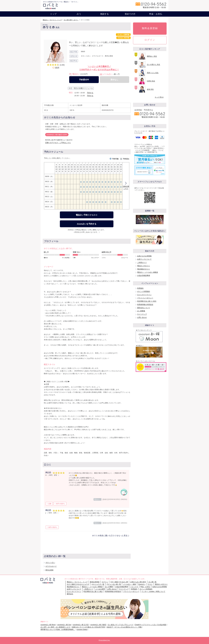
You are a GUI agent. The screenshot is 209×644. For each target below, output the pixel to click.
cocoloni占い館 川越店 (98, 625)
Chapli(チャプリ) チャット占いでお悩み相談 (150, 625)
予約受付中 (84, 80)
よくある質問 (100, 589)
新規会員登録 (95, 582)
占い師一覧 (152, 582)
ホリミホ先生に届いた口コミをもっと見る (110, 536)
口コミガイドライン (144, 295)
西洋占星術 (49, 570)
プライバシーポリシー (145, 298)
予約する (90, 93)
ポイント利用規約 (144, 291)
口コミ (150, 584)
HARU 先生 (151, 81)
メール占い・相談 (130, 584)
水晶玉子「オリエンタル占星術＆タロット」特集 (124, 627)
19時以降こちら (126, 186)
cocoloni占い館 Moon (48, 625)
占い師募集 (141, 311)
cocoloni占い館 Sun (64, 625)
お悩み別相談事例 (144, 275)
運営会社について (144, 308)
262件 (57, 68)
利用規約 (140, 288)
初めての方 (130, 14)
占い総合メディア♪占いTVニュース (120, 625)
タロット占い (50, 563)
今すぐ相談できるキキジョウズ (78, 584)
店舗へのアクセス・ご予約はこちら (58, 143)
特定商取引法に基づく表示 (147, 301)
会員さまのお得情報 (144, 256)
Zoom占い (142, 584)
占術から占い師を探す (138, 582)
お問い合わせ (142, 317)
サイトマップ (142, 314)
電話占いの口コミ (144, 266)
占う (79, 14)
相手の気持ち (61, 504)
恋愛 (50, 504)
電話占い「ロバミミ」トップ (52, 20)
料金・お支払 (156, 14)
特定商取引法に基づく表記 (93, 591)
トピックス (134, 587)
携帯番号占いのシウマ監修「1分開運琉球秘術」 (58, 629)
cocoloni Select (82, 629)
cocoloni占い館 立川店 (81, 625)
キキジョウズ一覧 (98, 584)
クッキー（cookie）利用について (153, 591)
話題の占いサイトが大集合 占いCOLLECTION (88, 627)
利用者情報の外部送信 (145, 305)
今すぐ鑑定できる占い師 (119, 582)
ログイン (150, 40)
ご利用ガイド (142, 263)
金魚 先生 (150, 89)
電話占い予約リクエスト (87, 215)
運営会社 (70, 594)
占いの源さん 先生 (153, 65)
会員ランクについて (144, 259)
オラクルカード (51, 566)
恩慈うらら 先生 (153, 73)
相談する (104, 14)
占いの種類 (109, 587)
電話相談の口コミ (144, 269)
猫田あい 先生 (152, 56)
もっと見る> (159, 97)
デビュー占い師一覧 (114, 584)
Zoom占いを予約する (87, 224)
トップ (53, 14)
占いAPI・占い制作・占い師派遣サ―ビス (55, 627)
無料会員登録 (150, 28)
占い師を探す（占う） (71, 20)
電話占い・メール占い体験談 (148, 272)
